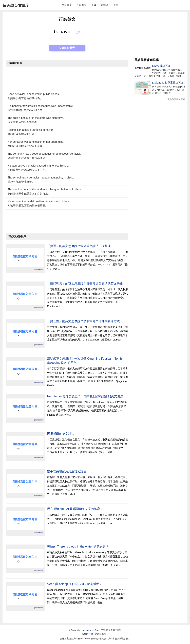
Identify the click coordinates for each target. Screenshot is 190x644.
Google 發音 (67, 48)
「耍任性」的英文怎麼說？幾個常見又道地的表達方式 (83, 321)
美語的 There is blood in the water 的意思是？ (78, 547)
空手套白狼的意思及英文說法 (67, 471)
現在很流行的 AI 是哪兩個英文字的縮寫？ (75, 509)
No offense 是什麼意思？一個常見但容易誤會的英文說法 (85, 396)
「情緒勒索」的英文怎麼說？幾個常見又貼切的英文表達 (85, 284)
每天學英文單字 (16, 5)
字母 (94, 5)
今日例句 (81, 5)
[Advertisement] (67, 79)
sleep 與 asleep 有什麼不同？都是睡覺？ (75, 584)
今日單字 (67, 5)
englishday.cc (87, 630)
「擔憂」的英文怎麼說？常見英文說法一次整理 (79, 246)
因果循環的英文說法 (61, 434)
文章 (116, 5)
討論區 (105, 5)
